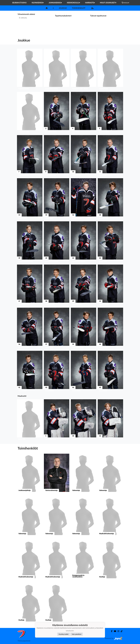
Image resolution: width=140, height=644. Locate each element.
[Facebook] (111, 631)
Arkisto (125, 3)
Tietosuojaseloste (24, 641)
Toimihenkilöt (79, 8)
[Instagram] (118, 631)
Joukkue (63, 8)
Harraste (90, 3)
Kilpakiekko (38, 3)
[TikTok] (121, 631)
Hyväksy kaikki (64, 634)
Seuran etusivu (19, 3)
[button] (30, 70)
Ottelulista (22, 25)
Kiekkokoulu (73, 3)
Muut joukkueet (108, 3)
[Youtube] (114, 631)
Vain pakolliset (77, 634)
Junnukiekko (55, 3)
